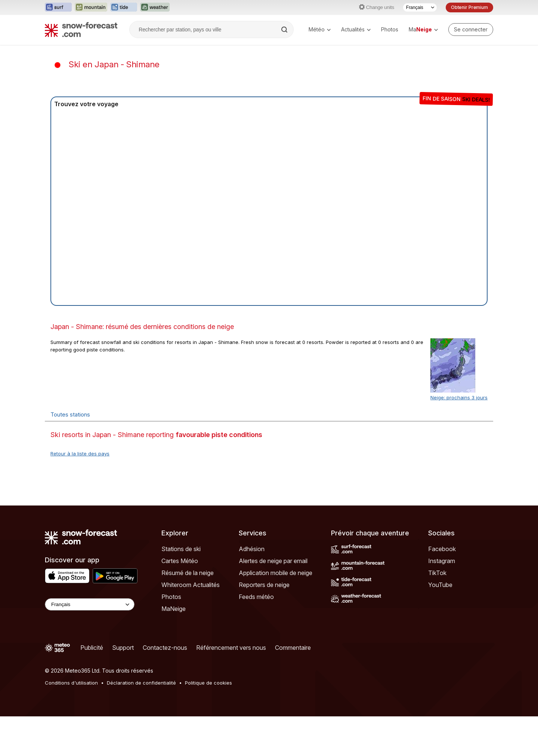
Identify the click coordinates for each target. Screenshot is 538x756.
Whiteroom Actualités (191, 585)
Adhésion (252, 549)
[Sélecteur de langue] (420, 7)
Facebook (442, 549)
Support (123, 648)
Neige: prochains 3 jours (459, 397)
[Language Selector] (90, 604)
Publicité (92, 648)
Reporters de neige (264, 585)
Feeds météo (256, 597)
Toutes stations (70, 414)
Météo (320, 29)
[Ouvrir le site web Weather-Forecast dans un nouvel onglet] (155, 7)
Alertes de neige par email (273, 561)
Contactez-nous (165, 648)
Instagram (442, 561)
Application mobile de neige (276, 573)
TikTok (437, 573)
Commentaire (293, 648)
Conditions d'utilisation (71, 683)
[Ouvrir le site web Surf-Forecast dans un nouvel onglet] (58, 7)
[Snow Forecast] (81, 30)
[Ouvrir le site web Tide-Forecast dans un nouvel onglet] (124, 7)
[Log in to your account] (471, 30)
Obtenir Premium (469, 7)
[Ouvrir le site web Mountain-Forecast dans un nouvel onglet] (91, 7)
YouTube (440, 585)
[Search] (285, 30)
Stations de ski (181, 549)
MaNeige (174, 609)
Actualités (356, 29)
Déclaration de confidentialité (141, 683)
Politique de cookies (208, 683)
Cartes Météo (180, 561)
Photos (390, 29)
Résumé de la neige (188, 573)
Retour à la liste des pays (80, 454)
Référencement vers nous (231, 648)
